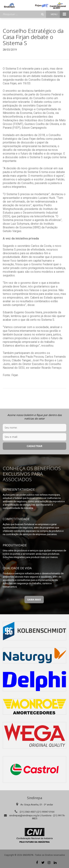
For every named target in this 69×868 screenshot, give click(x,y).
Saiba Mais (34, 600)
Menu (60, 14)
